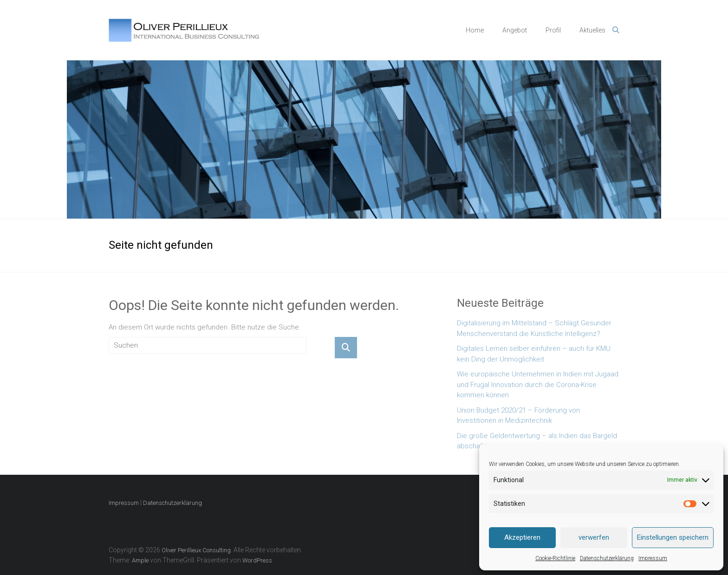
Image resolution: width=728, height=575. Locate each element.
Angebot (515, 30)
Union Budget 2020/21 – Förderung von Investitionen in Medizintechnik (518, 416)
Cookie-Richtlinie (555, 558)
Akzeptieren (522, 537)
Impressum (653, 558)
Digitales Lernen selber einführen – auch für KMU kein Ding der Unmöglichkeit (534, 354)
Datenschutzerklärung (607, 558)
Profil (553, 30)
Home (475, 30)
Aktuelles (592, 30)
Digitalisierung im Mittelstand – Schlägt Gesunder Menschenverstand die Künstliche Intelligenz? (534, 328)
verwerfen (594, 537)
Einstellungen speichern (673, 537)
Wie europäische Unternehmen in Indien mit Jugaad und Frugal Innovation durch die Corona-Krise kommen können (538, 384)
